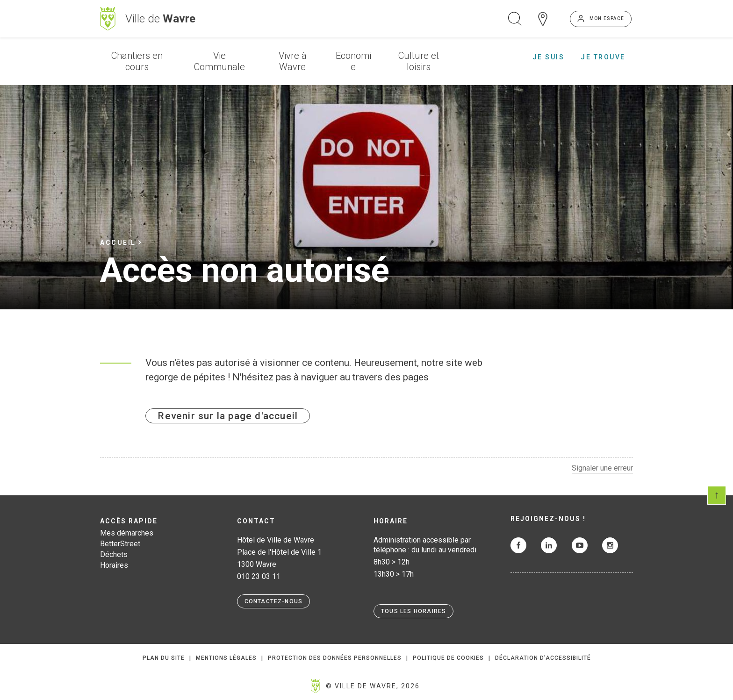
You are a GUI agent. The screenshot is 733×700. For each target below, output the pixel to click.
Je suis (549, 57)
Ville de (160, 19)
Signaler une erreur (602, 468)
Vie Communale (219, 61)
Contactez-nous (274, 601)
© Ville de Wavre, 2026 (373, 686)
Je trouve (603, 57)
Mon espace (607, 18)
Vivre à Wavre (293, 61)
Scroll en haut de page (717, 495)
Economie (353, 61)
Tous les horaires (413, 611)
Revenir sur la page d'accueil (228, 416)
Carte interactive (543, 19)
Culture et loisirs (419, 61)
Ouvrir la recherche (515, 19)
